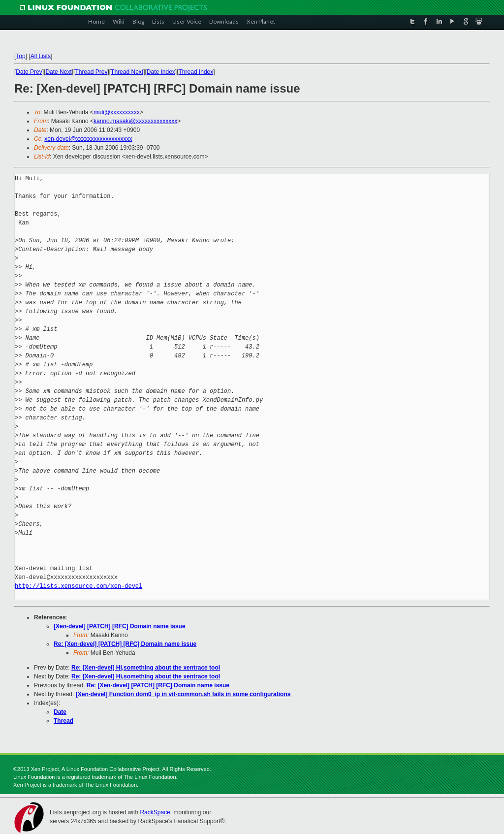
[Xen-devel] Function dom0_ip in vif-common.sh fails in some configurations (183, 694)
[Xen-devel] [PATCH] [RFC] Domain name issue (120, 626)
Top (20, 56)
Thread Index (196, 72)
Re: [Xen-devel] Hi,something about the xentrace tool (146, 668)
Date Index (161, 72)
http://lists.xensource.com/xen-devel (79, 586)
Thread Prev (91, 72)
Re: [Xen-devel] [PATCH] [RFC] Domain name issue (125, 644)
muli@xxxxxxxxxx (117, 112)
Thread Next (127, 72)
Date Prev (29, 72)
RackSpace (155, 812)
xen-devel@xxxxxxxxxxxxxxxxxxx (88, 139)
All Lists (41, 56)
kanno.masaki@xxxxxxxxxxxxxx (135, 121)
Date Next (58, 72)
